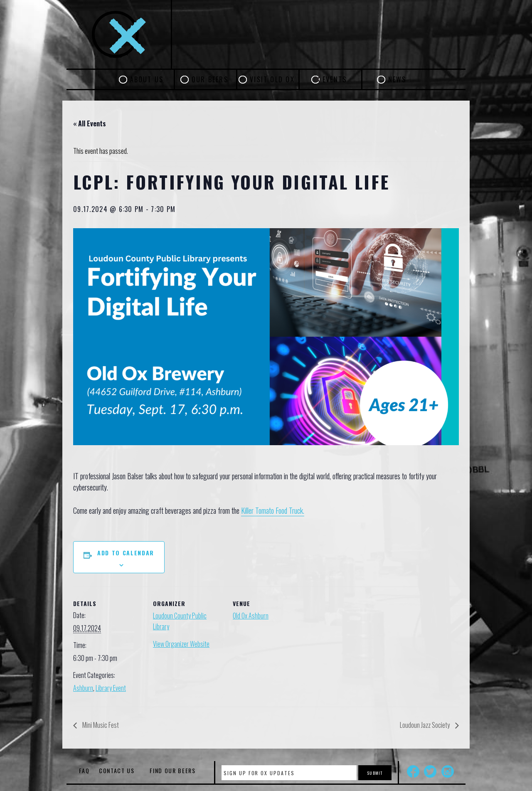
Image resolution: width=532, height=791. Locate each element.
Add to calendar (126, 553)
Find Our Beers (173, 770)
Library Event (111, 688)
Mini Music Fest (100, 725)
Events (335, 79)
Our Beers (210, 79)
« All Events (90, 123)
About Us (147, 79)
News (397, 79)
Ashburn (83, 688)
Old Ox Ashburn (251, 616)
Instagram (448, 771)
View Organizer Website (181, 644)
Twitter (430, 771)
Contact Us (117, 770)
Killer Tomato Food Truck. (273, 510)
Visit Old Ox (272, 79)
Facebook (413, 771)
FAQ (84, 770)
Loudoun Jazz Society (425, 725)
